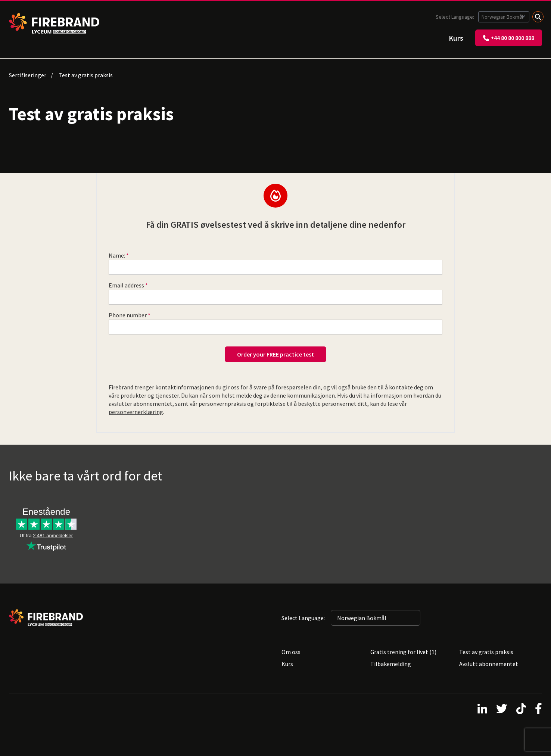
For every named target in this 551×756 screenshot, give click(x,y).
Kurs (456, 38)
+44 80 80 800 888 (509, 38)
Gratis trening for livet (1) (403, 652)
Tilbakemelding (391, 664)
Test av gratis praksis (486, 652)
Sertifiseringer (28, 75)
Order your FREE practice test (275, 354)
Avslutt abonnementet (489, 664)
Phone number (128, 315)
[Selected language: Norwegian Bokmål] (504, 17)
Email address (126, 285)
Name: (117, 255)
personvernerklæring (136, 412)
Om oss (291, 652)
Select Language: (455, 17)
